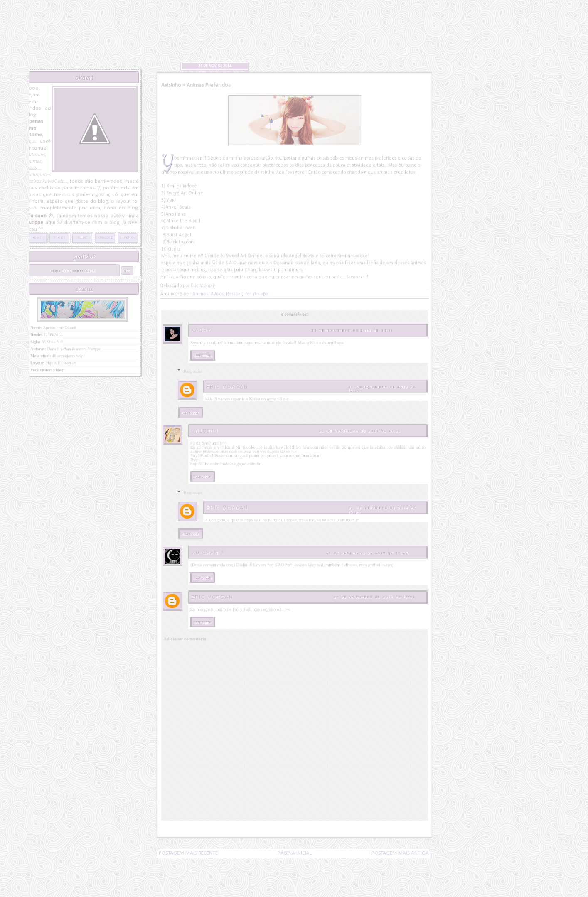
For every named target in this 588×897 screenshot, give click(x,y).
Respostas (193, 371)
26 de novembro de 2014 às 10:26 (360, 431)
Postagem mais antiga (400, 853)
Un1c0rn (205, 431)
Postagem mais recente (188, 853)
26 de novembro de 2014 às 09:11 (352, 330)
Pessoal (234, 294)
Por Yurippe (256, 294)
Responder (203, 355)
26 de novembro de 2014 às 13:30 (383, 388)
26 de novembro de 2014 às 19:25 (367, 552)
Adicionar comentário (185, 639)
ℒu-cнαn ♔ (208, 553)
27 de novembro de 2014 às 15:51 (374, 597)
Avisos (217, 294)
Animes (200, 294)
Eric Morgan (227, 386)
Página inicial (295, 853)
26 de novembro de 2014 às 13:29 (383, 510)
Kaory (201, 330)
